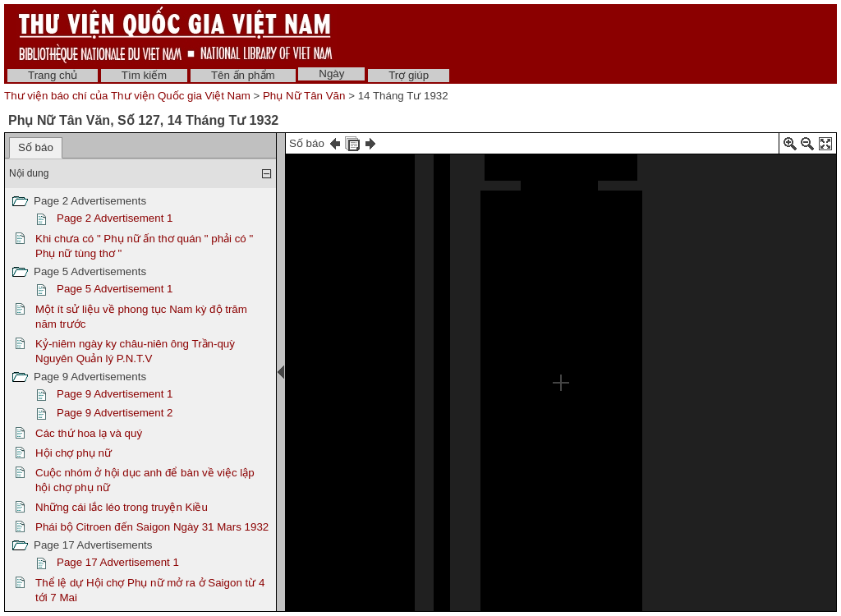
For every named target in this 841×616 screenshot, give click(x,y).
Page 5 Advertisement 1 (115, 289)
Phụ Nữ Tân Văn (304, 96)
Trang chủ (53, 75)
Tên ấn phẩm (243, 75)
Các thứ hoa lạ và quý (89, 433)
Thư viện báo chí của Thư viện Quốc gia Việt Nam (127, 96)
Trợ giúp (409, 75)
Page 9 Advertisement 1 (115, 394)
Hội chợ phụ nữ (74, 453)
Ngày (331, 74)
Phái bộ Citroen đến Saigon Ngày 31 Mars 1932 (152, 527)
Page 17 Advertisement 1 (118, 562)
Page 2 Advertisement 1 (115, 218)
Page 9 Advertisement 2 (115, 413)
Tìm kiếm (144, 75)
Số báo (36, 147)
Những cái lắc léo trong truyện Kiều (122, 507)
